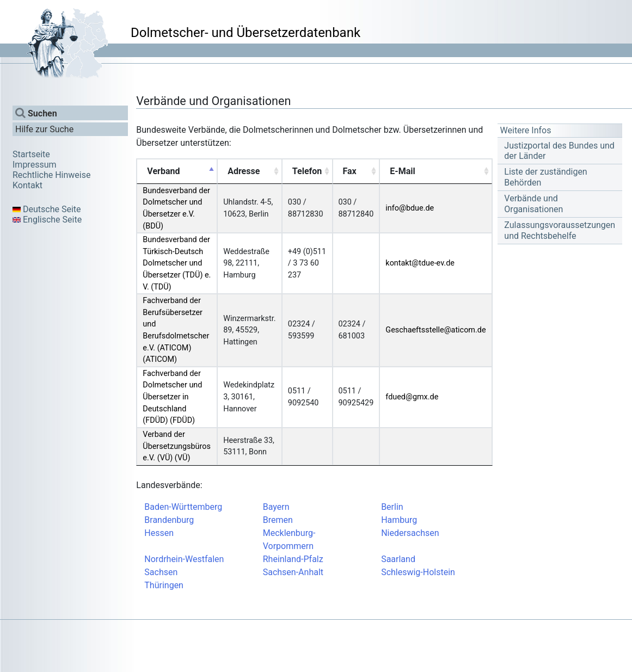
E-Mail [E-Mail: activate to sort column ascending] (402, 171)
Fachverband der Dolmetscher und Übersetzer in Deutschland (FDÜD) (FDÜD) (172, 397)
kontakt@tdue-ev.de (420, 263)
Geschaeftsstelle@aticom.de (435, 330)
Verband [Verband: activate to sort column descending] (163, 171)
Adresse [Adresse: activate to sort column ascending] (244, 171)
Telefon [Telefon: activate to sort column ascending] (307, 171)
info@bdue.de (410, 208)
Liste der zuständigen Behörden (545, 177)
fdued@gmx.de (412, 397)
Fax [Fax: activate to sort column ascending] (350, 171)
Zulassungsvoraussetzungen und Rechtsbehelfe (560, 230)
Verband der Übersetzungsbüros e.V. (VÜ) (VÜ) (177, 446)
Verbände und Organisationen (533, 204)
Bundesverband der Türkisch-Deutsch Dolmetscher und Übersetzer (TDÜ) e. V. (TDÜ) (177, 263)
